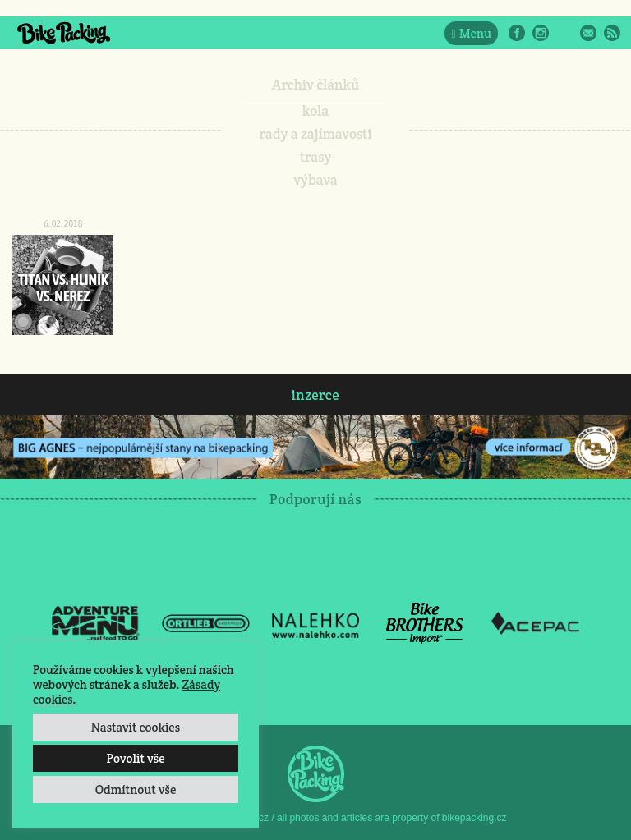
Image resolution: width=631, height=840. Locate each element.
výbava (315, 180)
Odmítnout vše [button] (136, 790)
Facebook (517, 33)
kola (316, 111)
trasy (316, 157)
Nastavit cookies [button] (136, 727)
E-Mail (588, 33)
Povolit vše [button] (135, 758)
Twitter (564, 33)
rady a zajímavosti (316, 134)
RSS (612, 33)
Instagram (541, 33)
